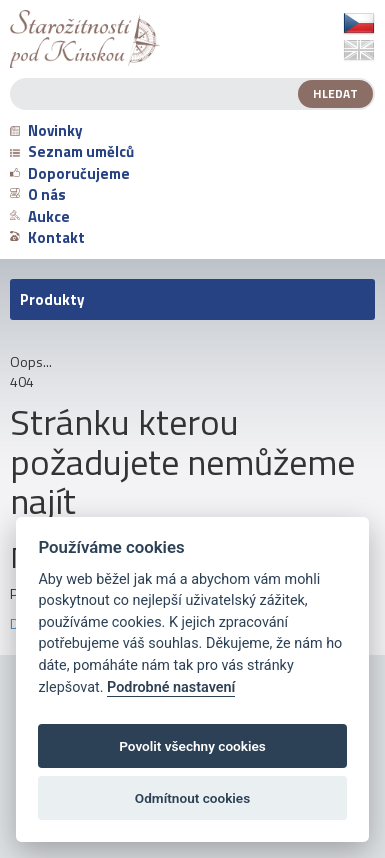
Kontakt (47, 237)
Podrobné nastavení (171, 687)
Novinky (46, 130)
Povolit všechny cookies (192, 746)
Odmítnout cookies (192, 798)
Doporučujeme (70, 173)
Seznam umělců (72, 151)
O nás (38, 194)
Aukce (40, 216)
